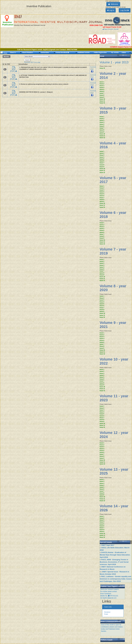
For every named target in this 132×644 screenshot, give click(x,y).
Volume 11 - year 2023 (114, 398)
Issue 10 (102, 99)
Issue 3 (102, 86)
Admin (124, 52)
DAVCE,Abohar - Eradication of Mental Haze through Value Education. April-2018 (115, 555)
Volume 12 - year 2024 (114, 435)
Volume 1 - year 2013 (114, 62)
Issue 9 (102, 97)
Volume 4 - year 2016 (113, 145)
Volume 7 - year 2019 (113, 251)
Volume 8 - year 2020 (113, 288)
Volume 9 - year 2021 (113, 325)
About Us (13, 52)
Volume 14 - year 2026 (114, 508)
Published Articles (84, 52)
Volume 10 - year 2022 (114, 361)
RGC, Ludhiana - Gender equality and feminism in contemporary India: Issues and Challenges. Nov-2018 (116, 579)
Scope (106, 614)
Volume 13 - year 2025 (114, 471)
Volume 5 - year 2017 (113, 180)
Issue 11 (102, 101)
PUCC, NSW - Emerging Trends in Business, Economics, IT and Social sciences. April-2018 (114, 562)
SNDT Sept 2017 (108, 545)
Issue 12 (102, 68)
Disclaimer (107, 612)
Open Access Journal (111, 29)
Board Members (28, 52)
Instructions (45, 52)
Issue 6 (102, 91)
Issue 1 (102, 82)
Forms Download (62, 52)
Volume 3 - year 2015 (113, 110)
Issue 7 (102, 93)
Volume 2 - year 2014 (113, 76)
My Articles (115, 52)
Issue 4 (102, 87)
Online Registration (100, 52)
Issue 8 (102, 95)
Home (4, 53)
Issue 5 (102, 90)
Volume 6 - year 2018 (113, 215)
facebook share (93, 69)
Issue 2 (102, 84)
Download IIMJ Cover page (32, 62)
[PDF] (14, 70)
